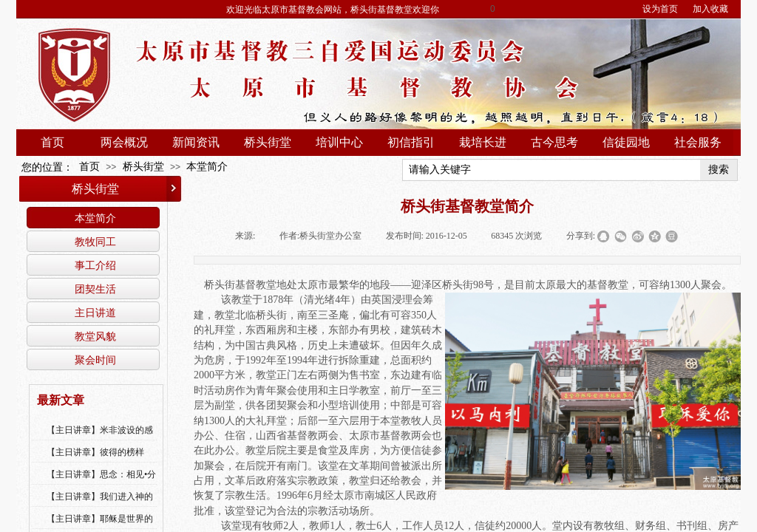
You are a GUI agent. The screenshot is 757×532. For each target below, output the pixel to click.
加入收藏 (710, 9)
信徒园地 (626, 142)
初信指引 (411, 142)
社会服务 (698, 142)
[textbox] (551, 170)
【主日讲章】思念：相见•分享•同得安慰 (101, 484)
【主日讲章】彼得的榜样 (95, 452)
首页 (52, 142)
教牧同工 (95, 242)
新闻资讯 (196, 142)
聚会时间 (95, 360)
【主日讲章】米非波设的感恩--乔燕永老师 (100, 440)
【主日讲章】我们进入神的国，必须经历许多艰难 (100, 506)
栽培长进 (483, 142)
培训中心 (339, 142)
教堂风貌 (95, 336)
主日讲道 (95, 313)
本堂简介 (207, 167)
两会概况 (124, 142)
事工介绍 (95, 265)
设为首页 (660, 9)
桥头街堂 (268, 142)
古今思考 (554, 142)
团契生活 (95, 289)
